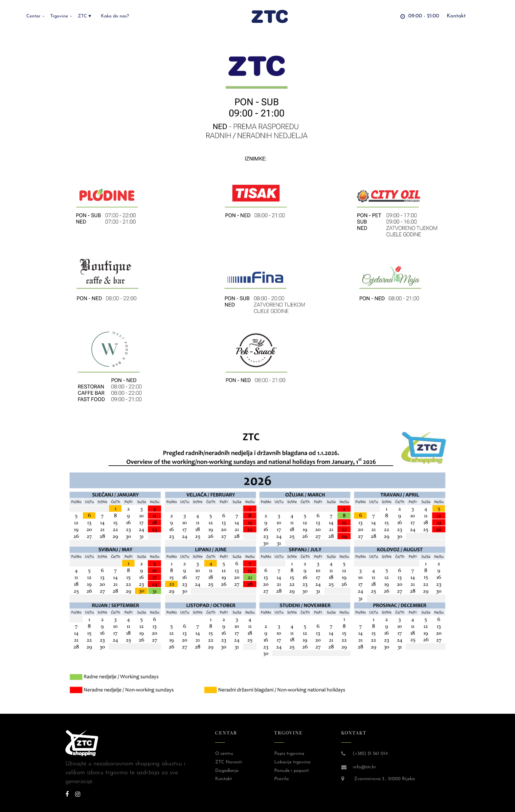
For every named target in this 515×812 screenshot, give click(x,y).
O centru (224, 754)
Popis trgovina (289, 754)
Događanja (227, 771)
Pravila (281, 779)
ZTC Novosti (229, 762)
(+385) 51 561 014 (370, 754)
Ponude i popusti (292, 771)
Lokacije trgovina (292, 762)
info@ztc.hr (364, 767)
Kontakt (224, 779)
